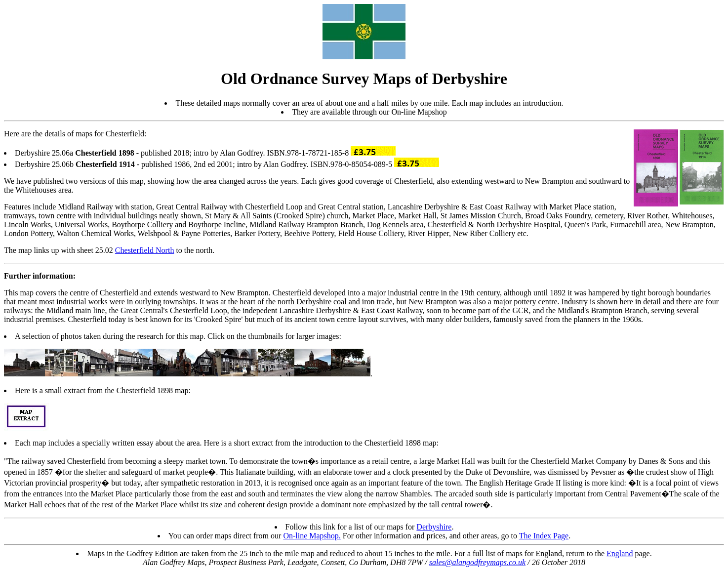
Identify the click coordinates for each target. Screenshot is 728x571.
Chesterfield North (145, 250)
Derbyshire (434, 527)
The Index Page (544, 536)
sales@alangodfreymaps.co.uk (477, 562)
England (620, 553)
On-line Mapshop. (312, 536)
